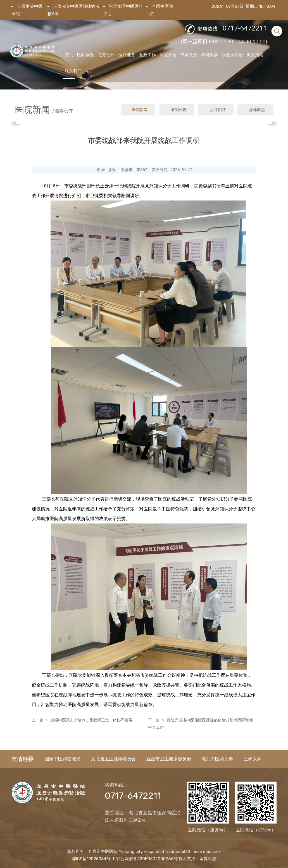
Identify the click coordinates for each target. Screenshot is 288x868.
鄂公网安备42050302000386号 (147, 859)
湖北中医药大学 (217, 759)
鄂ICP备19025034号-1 (93, 859)
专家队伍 (189, 55)
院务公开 (106, 55)
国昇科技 (208, 859)
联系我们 (73, 71)
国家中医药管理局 (63, 759)
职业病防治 (232, 55)
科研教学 (210, 55)
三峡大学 (253, 759)
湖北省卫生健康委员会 (113, 759)
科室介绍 (168, 55)
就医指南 (255, 55)
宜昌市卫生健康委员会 (169, 759)
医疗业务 (127, 55)
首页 (69, 55)
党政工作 (147, 55)
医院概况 (85, 55)
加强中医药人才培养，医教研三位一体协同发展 (91, 720)
